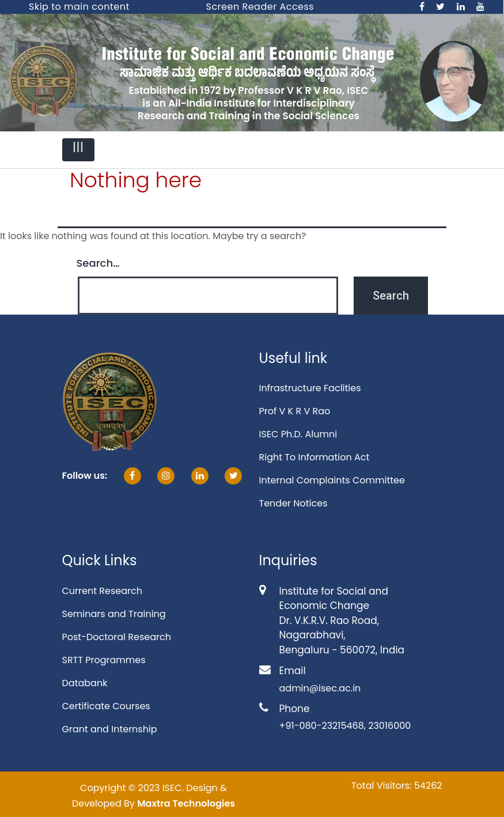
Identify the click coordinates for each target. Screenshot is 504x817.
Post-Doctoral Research (117, 637)
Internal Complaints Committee (332, 480)
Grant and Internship (110, 729)
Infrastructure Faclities (310, 388)
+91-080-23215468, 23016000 (345, 726)
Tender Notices (293, 503)
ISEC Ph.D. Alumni (298, 434)
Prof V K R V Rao (295, 411)
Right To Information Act (314, 457)
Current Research (102, 591)
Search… (98, 263)
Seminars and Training (114, 614)
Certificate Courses (106, 706)
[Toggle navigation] (78, 150)
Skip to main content (79, 7)
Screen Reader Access (260, 7)
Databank (85, 683)
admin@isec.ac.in (320, 688)
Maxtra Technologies (186, 803)
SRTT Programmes (104, 660)
